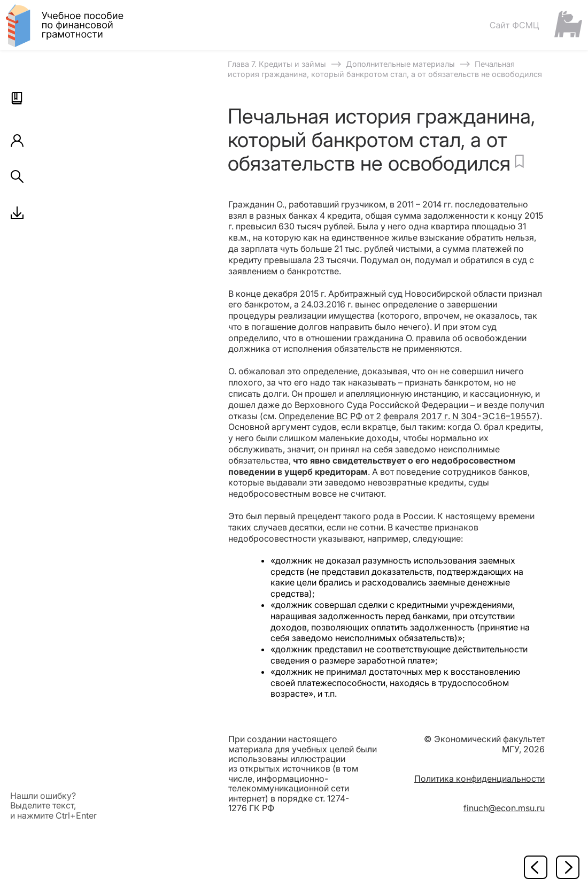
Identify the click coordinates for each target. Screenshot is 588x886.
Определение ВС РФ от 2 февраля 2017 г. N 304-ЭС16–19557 (408, 416)
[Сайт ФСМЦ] (536, 25)
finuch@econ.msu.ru (504, 808)
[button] (17, 98)
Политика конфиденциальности (479, 779)
